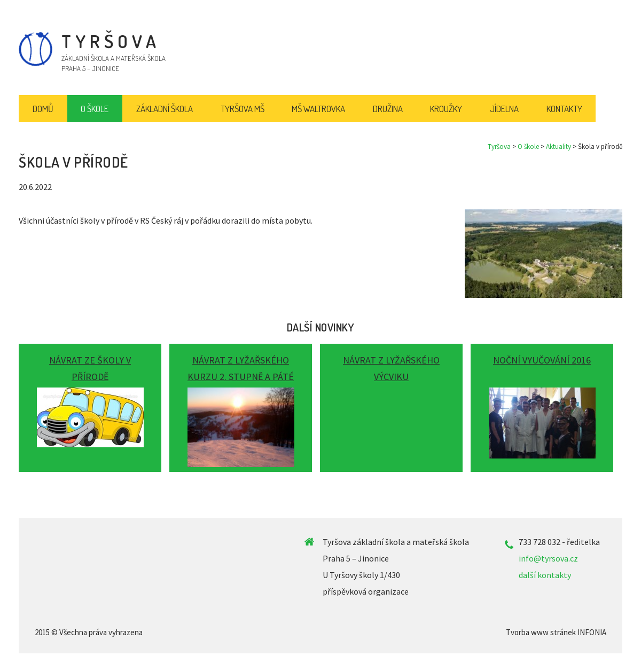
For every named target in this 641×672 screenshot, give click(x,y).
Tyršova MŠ (243, 109)
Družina (388, 109)
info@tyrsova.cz (548, 558)
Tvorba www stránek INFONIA (556, 632)
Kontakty (564, 109)
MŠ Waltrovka (318, 109)
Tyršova (499, 147)
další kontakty (545, 575)
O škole (528, 147)
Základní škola (165, 109)
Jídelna (504, 109)
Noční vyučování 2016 (542, 360)
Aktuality (558, 147)
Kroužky (446, 109)
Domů (43, 109)
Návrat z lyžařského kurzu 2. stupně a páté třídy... (241, 377)
